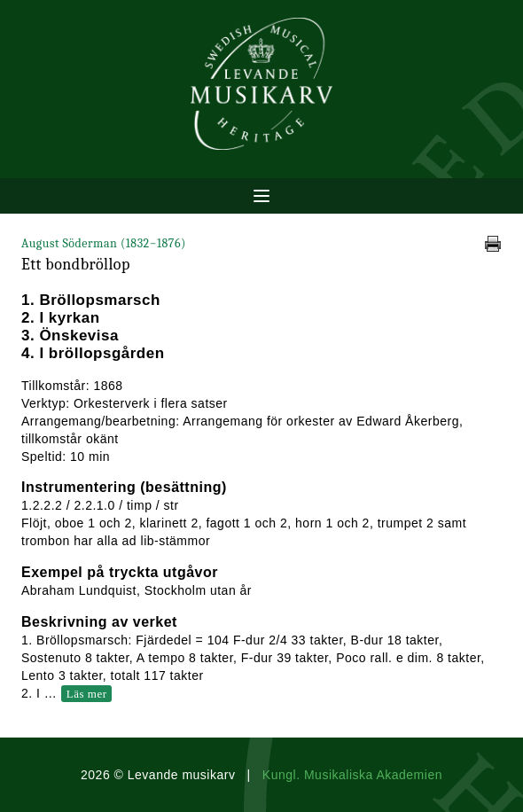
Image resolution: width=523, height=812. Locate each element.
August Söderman (104, 243)
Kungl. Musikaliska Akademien (352, 775)
